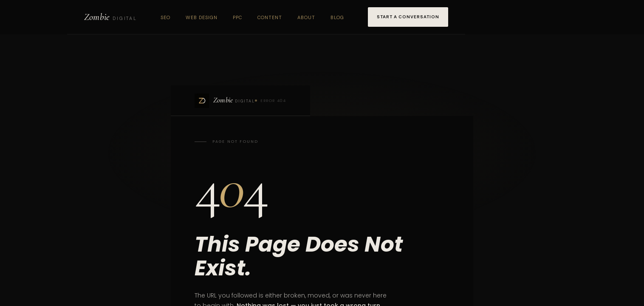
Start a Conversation (408, 17)
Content (270, 17)
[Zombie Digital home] (110, 17)
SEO (165, 17)
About (306, 17)
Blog (337, 17)
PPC (237, 17)
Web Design (202, 17)
